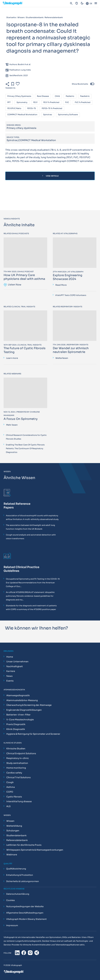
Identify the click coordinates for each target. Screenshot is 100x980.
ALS (8, 806)
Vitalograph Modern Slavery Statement (26, 919)
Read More (61, 285)
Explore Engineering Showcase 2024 (68, 277)
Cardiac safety (14, 773)
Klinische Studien (16, 749)
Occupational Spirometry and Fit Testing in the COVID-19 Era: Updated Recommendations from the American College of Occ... (33, 583)
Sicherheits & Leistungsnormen (23, 881)
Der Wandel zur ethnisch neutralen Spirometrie (71, 350)
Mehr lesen (12, 425)
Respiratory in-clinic (18, 758)
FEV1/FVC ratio (14, 109)
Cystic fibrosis (14, 797)
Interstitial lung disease (19, 801)
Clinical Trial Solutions (18, 777)
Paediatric (85, 96)
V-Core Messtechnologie (20, 720)
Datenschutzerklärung (18, 894)
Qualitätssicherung (16, 869)
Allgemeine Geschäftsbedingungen (25, 913)
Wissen (10, 821)
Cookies (11, 900)
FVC (67, 102)
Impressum (12, 925)
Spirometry (22, 102)
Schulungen (13, 831)
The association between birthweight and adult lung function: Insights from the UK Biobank (30, 527)
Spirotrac (48, 115)
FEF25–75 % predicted (52, 109)
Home (10, 657)
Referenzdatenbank (17, 840)
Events (10, 681)
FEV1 (35, 102)
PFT (9, 102)
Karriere (11, 671)
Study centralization (17, 763)
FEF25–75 (32, 109)
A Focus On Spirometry (21, 419)
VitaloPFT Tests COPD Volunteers (71, 295)
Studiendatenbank (16, 835)
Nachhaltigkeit (15, 666)
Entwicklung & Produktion (20, 875)
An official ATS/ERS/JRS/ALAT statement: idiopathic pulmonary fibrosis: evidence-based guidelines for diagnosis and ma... (30, 596)
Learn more (12, 358)
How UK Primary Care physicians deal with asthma (24, 277)
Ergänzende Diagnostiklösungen (24, 710)
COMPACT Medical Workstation (22, 115)
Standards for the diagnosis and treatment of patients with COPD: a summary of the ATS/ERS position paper (31, 607)
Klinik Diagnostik (16, 729)
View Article (50, 176)
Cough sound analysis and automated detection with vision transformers (31, 537)
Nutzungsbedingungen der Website (25, 907)
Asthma (11, 787)
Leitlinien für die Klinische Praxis (24, 845)
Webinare (12, 855)
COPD (10, 792)
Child (57, 96)
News (9, 676)
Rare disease (43, 96)
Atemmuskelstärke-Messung (22, 700)
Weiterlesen (62, 358)
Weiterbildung (14, 826)
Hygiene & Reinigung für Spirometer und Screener (33, 734)
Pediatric (70, 96)
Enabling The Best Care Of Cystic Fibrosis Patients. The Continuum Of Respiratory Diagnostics (25, 448)
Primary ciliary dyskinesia (19, 96)
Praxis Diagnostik (16, 724)
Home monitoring (16, 768)
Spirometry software (68, 115)
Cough (10, 782)
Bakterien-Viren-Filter (18, 715)
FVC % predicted (83, 102)
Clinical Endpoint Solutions (21, 753)
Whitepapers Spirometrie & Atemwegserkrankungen (35, 850)
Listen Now (13, 285)
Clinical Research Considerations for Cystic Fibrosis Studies (26, 437)
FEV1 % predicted (51, 102)
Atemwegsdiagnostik (18, 695)
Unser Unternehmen (17, 661)
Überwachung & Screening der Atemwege (29, 705)
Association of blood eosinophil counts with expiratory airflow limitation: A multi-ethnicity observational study (32, 517)
